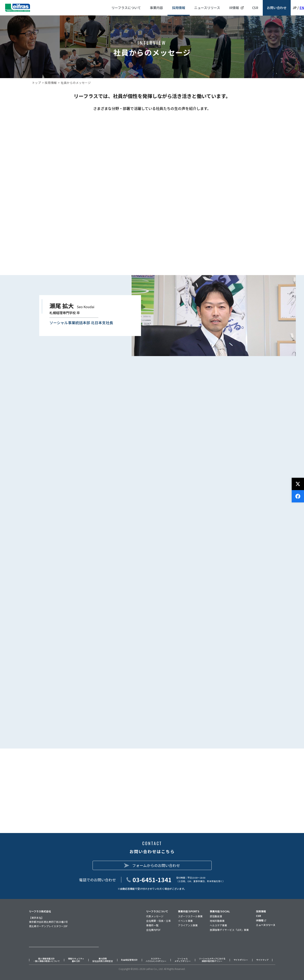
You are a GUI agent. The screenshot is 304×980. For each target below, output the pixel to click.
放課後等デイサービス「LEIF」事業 (229, 930)
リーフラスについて (157, 911)
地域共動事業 (217, 921)
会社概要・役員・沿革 (158, 921)
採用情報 (51, 83)
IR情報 (261, 920)
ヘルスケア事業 (218, 925)
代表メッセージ (155, 916)
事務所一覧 (152, 925)
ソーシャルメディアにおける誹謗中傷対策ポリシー (212, 960)
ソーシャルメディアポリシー (183, 960)
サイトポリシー (241, 960)
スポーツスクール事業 (190, 916)
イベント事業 (185, 921)
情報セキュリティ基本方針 (76, 960)
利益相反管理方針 (129, 960)
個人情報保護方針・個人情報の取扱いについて (46, 960)
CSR (258, 916)
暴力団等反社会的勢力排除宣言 (103, 960)
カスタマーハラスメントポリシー (156, 960)
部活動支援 (216, 916)
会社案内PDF (153, 930)
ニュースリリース (266, 925)
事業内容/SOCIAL (220, 911)
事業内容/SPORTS (189, 911)
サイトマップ (262, 960)
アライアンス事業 (188, 925)
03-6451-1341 (152, 880)
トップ (37, 83)
